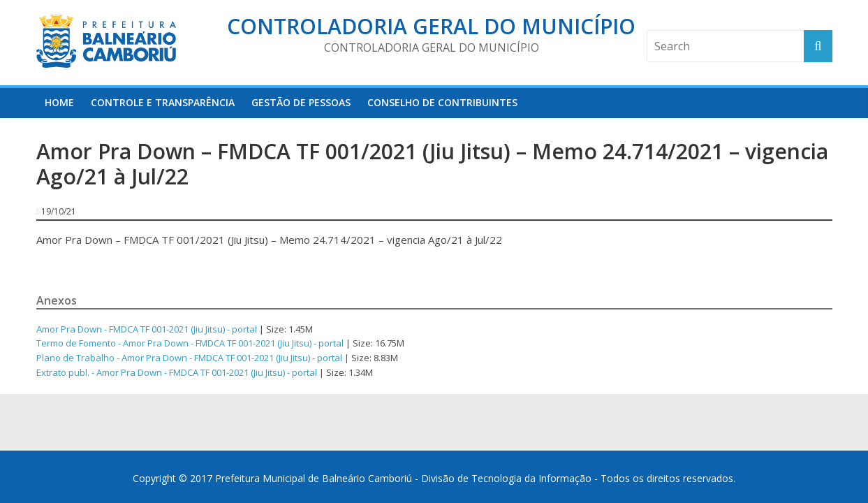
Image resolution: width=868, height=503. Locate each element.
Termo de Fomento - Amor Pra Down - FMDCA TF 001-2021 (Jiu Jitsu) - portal (190, 343)
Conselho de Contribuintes (442, 102)
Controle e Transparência (163, 102)
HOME (59, 102)
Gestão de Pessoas (301, 102)
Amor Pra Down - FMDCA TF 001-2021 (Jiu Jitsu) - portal (147, 329)
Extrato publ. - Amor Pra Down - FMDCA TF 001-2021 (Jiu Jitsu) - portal (177, 372)
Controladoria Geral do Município (431, 26)
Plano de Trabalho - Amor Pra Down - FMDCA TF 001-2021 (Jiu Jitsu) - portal (189, 358)
